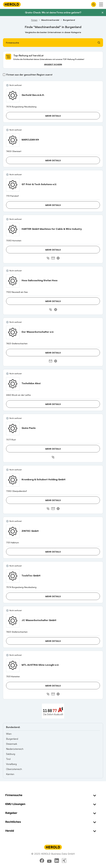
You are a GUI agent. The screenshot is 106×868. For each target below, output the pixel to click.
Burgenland (12, 739)
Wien (9, 734)
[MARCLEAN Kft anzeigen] (13, 140)
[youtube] (49, 861)
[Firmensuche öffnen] (94, 4)
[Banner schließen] (102, 13)
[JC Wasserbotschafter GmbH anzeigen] (13, 621)
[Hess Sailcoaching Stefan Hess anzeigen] (13, 281)
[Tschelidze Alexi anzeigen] (13, 384)
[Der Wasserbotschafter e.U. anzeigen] (13, 332)
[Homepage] (12, 4)
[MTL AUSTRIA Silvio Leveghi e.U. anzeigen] (13, 665)
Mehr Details (53, 116)
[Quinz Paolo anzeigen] (13, 429)
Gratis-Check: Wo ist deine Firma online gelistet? (53, 12)
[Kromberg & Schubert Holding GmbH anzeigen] (13, 480)
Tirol (8, 759)
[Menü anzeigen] (101, 4)
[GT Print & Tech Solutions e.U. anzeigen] (13, 185)
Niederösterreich (15, 749)
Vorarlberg (11, 764)
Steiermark (12, 744)
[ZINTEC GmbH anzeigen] (13, 531)
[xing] (64, 861)
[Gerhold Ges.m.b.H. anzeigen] (13, 96)
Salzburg (11, 754)
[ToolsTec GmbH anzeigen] (13, 576)
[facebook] (42, 861)
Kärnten (10, 774)
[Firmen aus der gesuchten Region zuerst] (4, 75)
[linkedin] (57, 861)
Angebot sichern (53, 64)
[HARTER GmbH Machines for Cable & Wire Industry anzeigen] (13, 229)
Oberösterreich (14, 769)
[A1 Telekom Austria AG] (53, 711)
